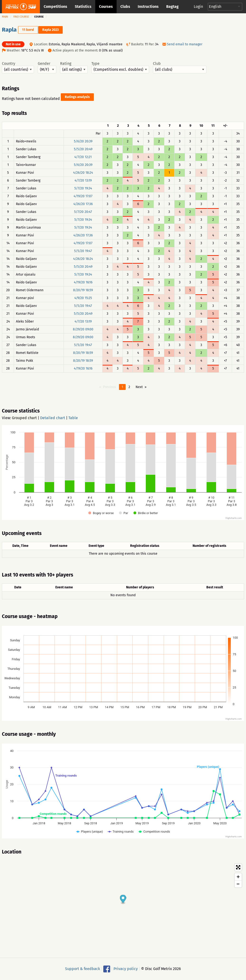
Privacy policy (126, 969)
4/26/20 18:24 (83, 173)
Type (120, 67)
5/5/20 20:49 (83, 149)
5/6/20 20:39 (83, 141)
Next (139, 387)
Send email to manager (185, 44)
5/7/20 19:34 (83, 188)
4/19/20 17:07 (83, 196)
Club (180, 67)
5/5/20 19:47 (83, 251)
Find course (21, 17)
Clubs (125, 7)
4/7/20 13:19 (83, 181)
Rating (74, 67)
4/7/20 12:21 (83, 157)
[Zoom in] (238, 877)
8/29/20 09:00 (83, 329)
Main (5, 17)
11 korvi (28, 30)
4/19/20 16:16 (83, 282)
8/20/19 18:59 (83, 290)
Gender (47, 67)
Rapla (9, 30)
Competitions (55, 7)
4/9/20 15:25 (83, 298)
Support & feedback (83, 969)
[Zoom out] (238, 884)
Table (73, 418)
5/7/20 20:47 (83, 212)
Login (198, 7)
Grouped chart (24, 418)
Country (18, 67)
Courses (106, 7)
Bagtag (172, 7)
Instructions (148, 7)
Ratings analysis (77, 97)
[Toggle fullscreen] (238, 867)
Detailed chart (53, 418)
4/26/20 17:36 (83, 204)
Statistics (83, 7)
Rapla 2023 (50, 30)
